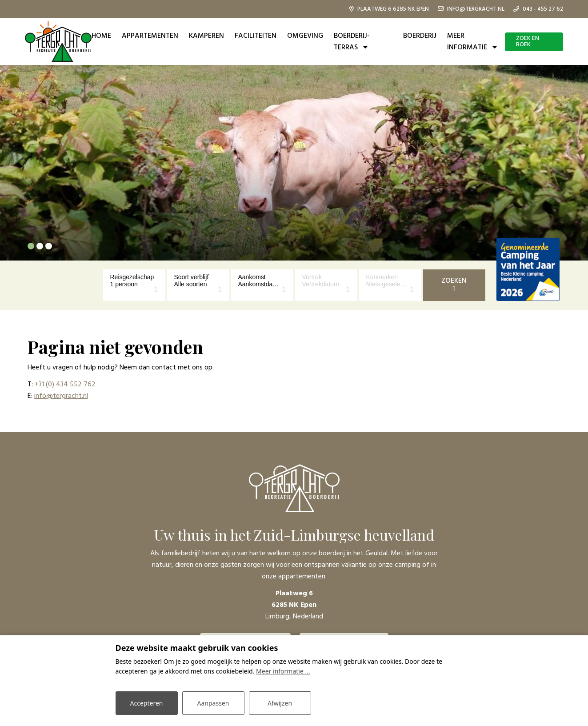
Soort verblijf (192, 277)
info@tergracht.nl (61, 396)
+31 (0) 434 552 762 (65, 385)
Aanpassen (213, 703)
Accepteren (147, 703)
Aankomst (252, 277)
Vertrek (312, 277)
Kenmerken (382, 277)
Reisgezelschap (132, 277)
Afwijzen (280, 703)
